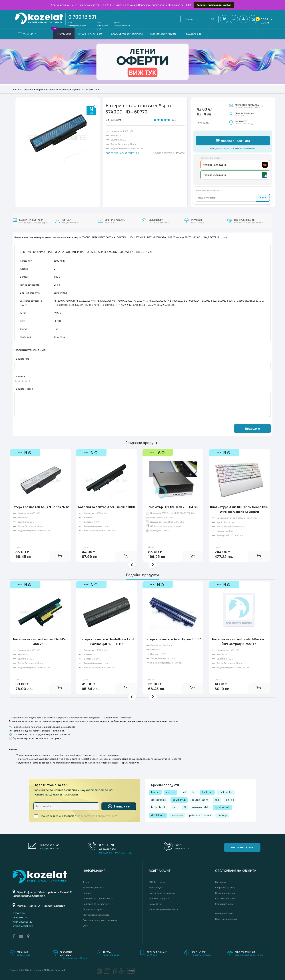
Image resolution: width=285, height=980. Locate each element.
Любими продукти (159, 898)
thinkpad (207, 792)
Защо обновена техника (127, 34)
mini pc (230, 800)
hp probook (158, 807)
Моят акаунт (156, 887)
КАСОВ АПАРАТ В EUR (91, 34)
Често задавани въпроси (96, 915)
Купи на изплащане (163, 34)
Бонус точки (156, 904)
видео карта (200, 800)
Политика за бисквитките (97, 904)
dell (184, 792)
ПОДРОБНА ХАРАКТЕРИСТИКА (122, 153)
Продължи (253, 428)
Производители (224, 913)
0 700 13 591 (82, 17)
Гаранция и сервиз (93, 909)
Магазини (221, 882)
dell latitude (158, 815)
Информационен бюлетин (163, 909)
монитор (177, 815)
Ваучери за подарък (226, 919)
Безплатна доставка (94, 887)
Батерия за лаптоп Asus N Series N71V (40, 507)
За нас (86, 882)
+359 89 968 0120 (122, 26)
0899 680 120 (108, 849)
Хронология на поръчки (162, 893)
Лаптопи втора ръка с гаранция (100, 920)
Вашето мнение (25, 389)
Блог (85, 926)
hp (194, 792)
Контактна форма (242, 847)
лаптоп (171, 792)
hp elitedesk (222, 807)
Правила (87, 893)
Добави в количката (233, 141)
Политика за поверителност (98, 898)
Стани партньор (224, 904)
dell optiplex (159, 800)
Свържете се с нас (225, 887)
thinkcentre (226, 792)
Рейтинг (21, 376)
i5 (185, 807)
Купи (263, 197)
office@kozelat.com (77, 26)
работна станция (200, 815)
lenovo (155, 792)
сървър (222, 815)
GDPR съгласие (157, 882)
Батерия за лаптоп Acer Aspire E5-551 (173, 639)
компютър (179, 800)
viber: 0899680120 (22, 922)
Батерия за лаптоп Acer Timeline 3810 (107, 507)
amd (175, 807)
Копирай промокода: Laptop (214, 5)
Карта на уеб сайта (226, 898)
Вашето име (23, 359)
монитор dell (200, 807)
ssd (217, 800)
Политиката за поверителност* (97, 816)
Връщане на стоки (225, 893)
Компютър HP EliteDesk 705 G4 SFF (173, 507)
